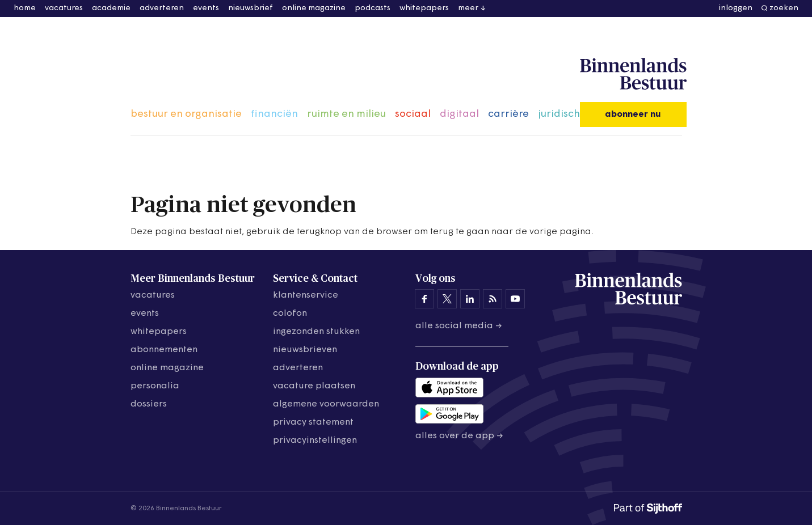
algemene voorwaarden (326, 404)
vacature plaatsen (314, 386)
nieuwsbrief (251, 8)
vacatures (64, 8)
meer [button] (468, 8)
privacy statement (313, 422)
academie (111, 8)
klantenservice (306, 295)
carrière (508, 114)
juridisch (559, 114)
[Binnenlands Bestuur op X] (447, 299)
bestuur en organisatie (186, 114)
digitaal (459, 114)
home (25, 8)
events (206, 8)
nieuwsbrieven (305, 350)
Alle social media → (459, 326)
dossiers (149, 404)
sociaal (413, 114)
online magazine (314, 8)
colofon (290, 314)
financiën (274, 114)
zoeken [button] (784, 8)
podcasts (373, 8)
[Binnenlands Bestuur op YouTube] (515, 299)
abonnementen (164, 350)
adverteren (162, 8)
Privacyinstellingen (315, 441)
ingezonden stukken (316, 332)
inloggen (736, 8)
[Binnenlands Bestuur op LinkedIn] (470, 299)
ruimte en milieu (346, 114)
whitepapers (424, 8)
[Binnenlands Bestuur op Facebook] (424, 299)
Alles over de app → (459, 436)
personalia (155, 386)
